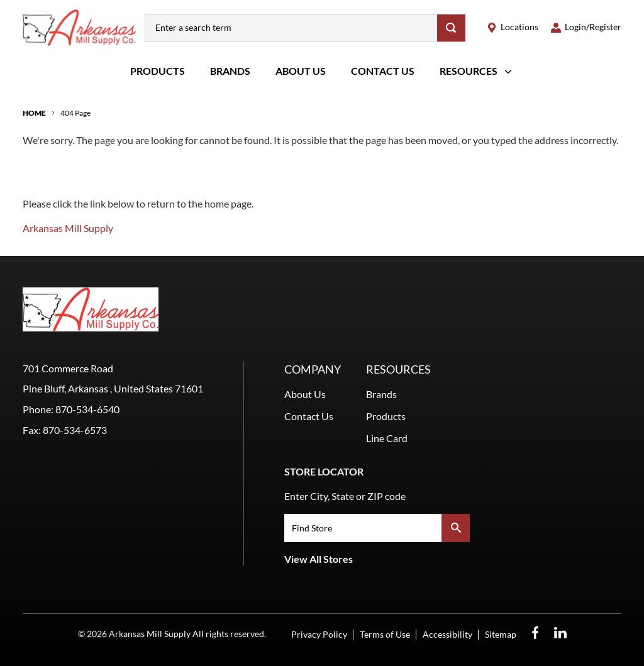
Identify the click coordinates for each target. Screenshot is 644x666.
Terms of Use (385, 634)
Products (158, 71)
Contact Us (383, 71)
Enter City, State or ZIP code (345, 496)
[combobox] (291, 28)
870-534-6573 (75, 430)
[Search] (451, 28)
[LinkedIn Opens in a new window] (560, 633)
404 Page (75, 113)
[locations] (513, 27)
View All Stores (319, 559)
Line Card (387, 438)
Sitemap (501, 634)
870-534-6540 (87, 409)
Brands (230, 71)
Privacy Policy (319, 634)
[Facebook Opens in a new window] (535, 633)
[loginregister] (586, 27)
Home (34, 113)
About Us (301, 71)
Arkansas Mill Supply (68, 228)
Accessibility (447, 634)
